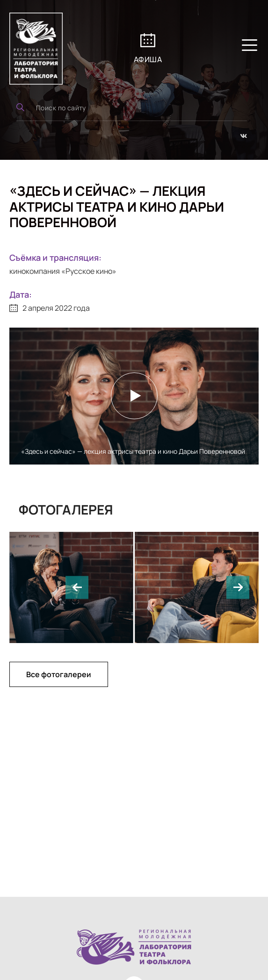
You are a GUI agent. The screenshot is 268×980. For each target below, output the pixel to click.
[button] (77, 587)
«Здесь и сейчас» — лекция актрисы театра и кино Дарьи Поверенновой (133, 451)
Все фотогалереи (59, 674)
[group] (197, 587)
